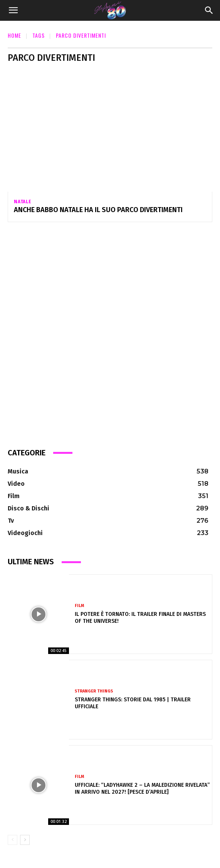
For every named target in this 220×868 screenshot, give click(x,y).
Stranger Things (94, 691)
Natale (23, 202)
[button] (13, 10)
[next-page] (25, 840)
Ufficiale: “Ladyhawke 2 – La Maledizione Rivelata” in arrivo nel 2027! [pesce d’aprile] (142, 789)
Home (14, 35)
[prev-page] (13, 840)
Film (79, 606)
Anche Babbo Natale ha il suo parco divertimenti (98, 210)
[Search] (209, 10)
